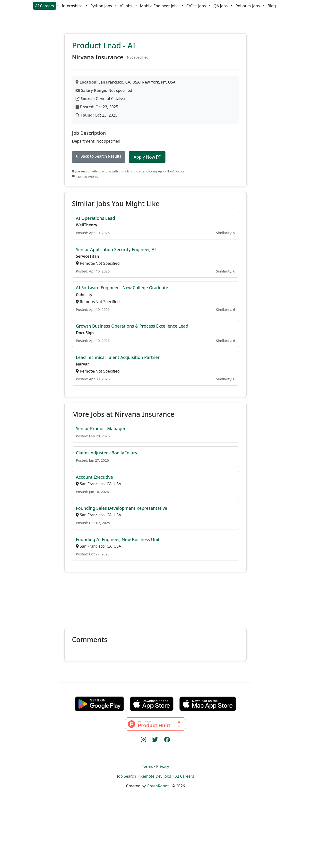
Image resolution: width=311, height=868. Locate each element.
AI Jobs (126, 6)
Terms (147, 766)
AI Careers (45, 6)
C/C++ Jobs (196, 6)
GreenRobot (158, 786)
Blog (272, 6)
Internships (72, 6)
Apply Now (147, 157)
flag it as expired (85, 176)
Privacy (163, 766)
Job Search (126, 776)
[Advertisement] (155, 597)
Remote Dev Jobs (156, 776)
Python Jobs (101, 6)
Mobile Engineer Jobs (159, 6)
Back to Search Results (98, 156)
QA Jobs (221, 6)
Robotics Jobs (248, 6)
